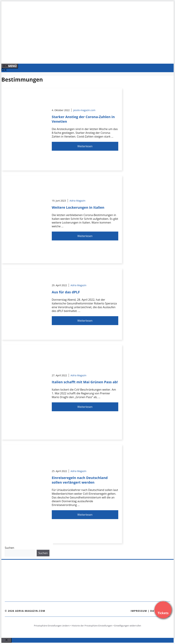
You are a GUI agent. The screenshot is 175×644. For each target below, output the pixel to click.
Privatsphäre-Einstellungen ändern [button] (52, 626)
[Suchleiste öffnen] (4, 70)
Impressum (139, 611)
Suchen (9, 548)
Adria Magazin (78, 201)
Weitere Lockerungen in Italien (78, 207)
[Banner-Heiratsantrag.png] (70, 57)
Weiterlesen (85, 146)
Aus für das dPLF (66, 292)
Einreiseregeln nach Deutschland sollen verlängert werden (80, 480)
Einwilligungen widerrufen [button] (128, 626)
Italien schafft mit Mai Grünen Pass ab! (85, 382)
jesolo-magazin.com (84, 110)
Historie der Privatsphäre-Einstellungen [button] (92, 626)
